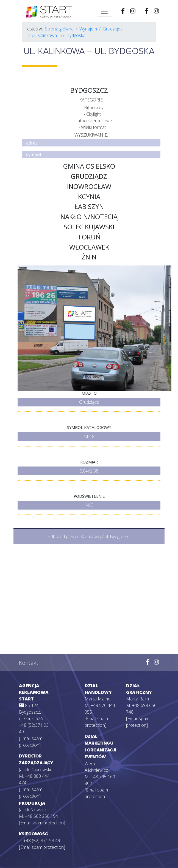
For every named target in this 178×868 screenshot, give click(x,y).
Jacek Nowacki (33, 810)
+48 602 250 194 (41, 816)
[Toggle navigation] (104, 11)
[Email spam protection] (42, 823)
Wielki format (94, 127)
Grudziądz (113, 29)
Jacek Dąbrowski (35, 770)
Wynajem (88, 29)
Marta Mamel (98, 699)
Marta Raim (137, 699)
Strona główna (59, 29)
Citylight (94, 114)
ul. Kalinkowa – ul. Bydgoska (59, 35)
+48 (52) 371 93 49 (42, 841)
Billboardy (94, 108)
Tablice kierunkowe (94, 121)
